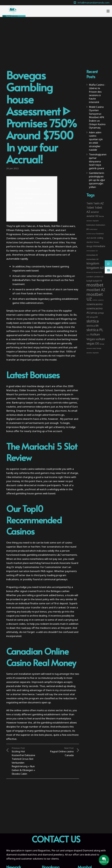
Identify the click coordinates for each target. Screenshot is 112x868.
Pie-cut (55, 850)
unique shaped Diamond (79, 850)
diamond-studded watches (22, 855)
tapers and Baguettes (38, 850)
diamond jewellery (53, 855)
